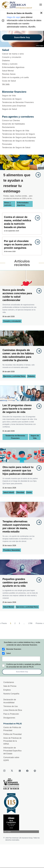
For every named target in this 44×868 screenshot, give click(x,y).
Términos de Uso (11, 706)
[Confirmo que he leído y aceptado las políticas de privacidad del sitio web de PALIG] (3, 666)
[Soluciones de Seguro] (22, 99)
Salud (8, 653)
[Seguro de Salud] (22, 109)
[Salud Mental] (22, 71)
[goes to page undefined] (37, 175)
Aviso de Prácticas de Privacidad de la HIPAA (12, 741)
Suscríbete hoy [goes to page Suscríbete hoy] (22, 37)
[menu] (41, 5)
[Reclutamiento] (22, 127)
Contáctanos (9, 682)
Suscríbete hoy (22, 672)
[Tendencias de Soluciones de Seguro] (22, 134)
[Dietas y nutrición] (22, 64)
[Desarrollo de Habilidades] (22, 124)
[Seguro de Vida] (22, 96)
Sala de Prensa (10, 686)
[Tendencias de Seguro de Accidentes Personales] (22, 142)
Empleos (7, 690)
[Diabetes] (22, 61)
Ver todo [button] (6, 84)
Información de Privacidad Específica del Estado (12, 751)
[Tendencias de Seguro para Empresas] (22, 137)
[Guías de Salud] (22, 81)
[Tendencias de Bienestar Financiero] (22, 102)
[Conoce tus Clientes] (22, 121)
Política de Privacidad (12, 734)
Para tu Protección (11, 714)
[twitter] (12, 771)
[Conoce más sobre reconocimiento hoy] (22, 824)
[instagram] (5, 771)
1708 (30, 623)
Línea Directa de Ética (13, 710)
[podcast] (35, 771)
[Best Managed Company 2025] (22, 784)
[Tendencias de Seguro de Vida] (22, 131)
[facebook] (27, 771)
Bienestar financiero (14, 649)
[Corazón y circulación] (22, 57)
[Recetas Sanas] (22, 74)
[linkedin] (20, 771)
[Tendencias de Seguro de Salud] (22, 148)
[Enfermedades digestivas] (22, 67)
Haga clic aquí (13, 17)
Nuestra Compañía (11, 694)
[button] (41, 13)
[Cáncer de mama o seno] (22, 54)
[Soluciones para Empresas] (22, 106)
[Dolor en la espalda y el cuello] (22, 77)
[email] (21, 659)
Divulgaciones (9, 718)
